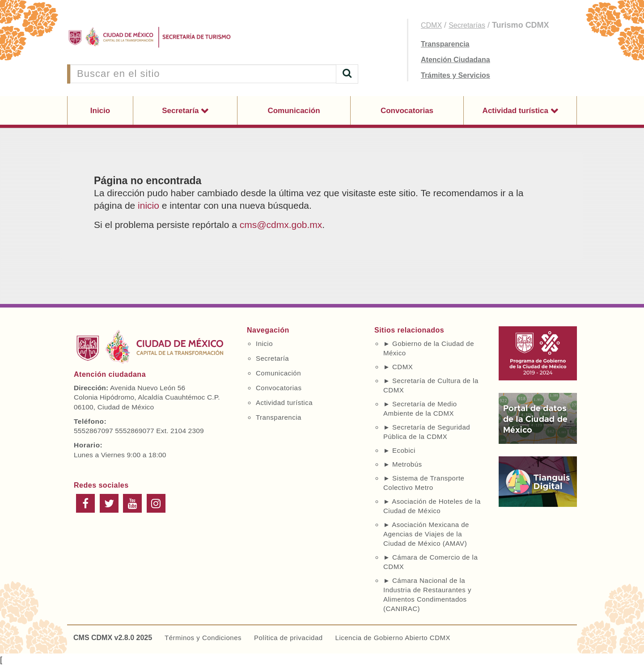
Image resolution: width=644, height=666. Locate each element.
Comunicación (294, 111)
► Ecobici (399, 450)
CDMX (431, 25)
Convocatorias (407, 111)
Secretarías (467, 25)
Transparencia (445, 44)
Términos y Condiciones (203, 638)
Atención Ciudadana (455, 60)
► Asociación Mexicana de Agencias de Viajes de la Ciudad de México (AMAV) (426, 534)
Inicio (100, 111)
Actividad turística (517, 111)
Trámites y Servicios (455, 75)
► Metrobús (403, 464)
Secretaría (181, 111)
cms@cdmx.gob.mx (281, 225)
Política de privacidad (288, 638)
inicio (148, 205)
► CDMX (398, 367)
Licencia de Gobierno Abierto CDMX (393, 638)
